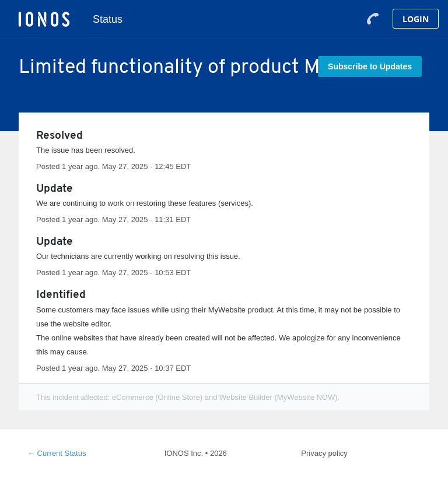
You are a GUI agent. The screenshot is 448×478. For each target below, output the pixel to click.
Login (416, 19)
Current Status (57, 453)
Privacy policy (324, 453)
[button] (370, 66)
